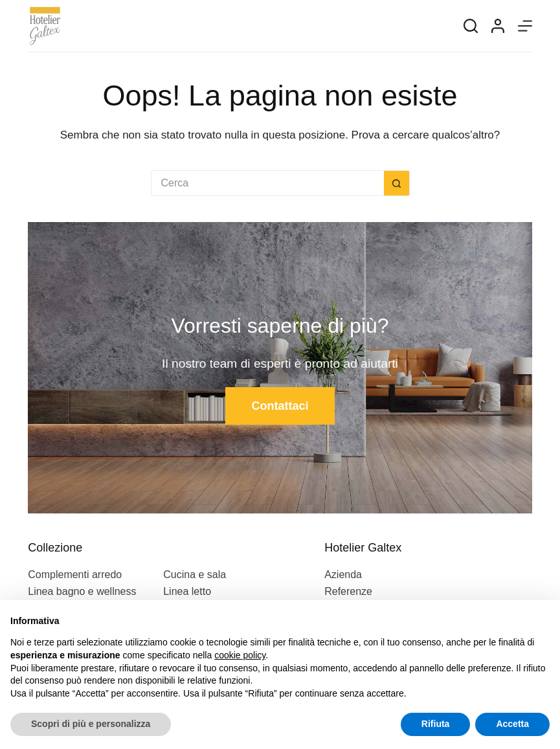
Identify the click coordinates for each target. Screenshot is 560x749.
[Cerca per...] (267, 183)
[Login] (498, 26)
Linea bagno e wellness (82, 591)
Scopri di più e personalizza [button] (91, 724)
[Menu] (525, 26)
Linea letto (187, 591)
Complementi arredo (75, 575)
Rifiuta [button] (436, 724)
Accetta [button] (512, 724)
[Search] (471, 26)
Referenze (348, 591)
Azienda (343, 575)
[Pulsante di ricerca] (397, 183)
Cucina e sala (195, 575)
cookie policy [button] (240, 655)
